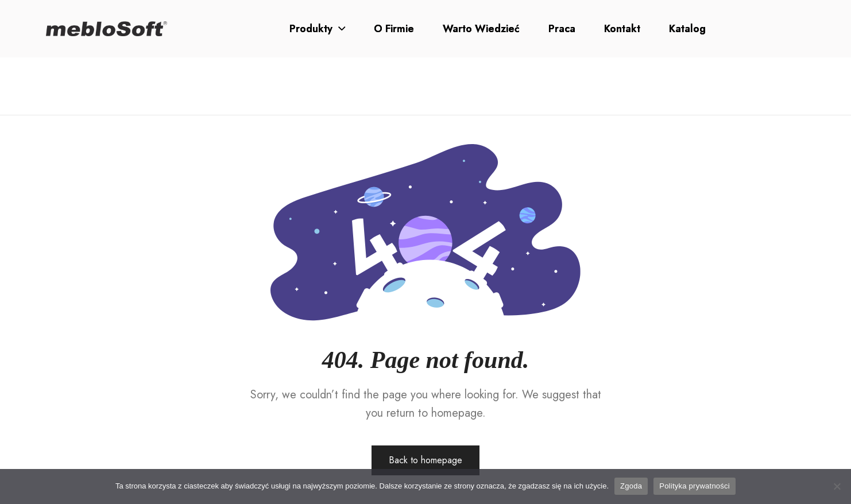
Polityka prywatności (695, 486)
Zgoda (631, 486)
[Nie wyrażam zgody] (837, 486)
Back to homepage (425, 460)
